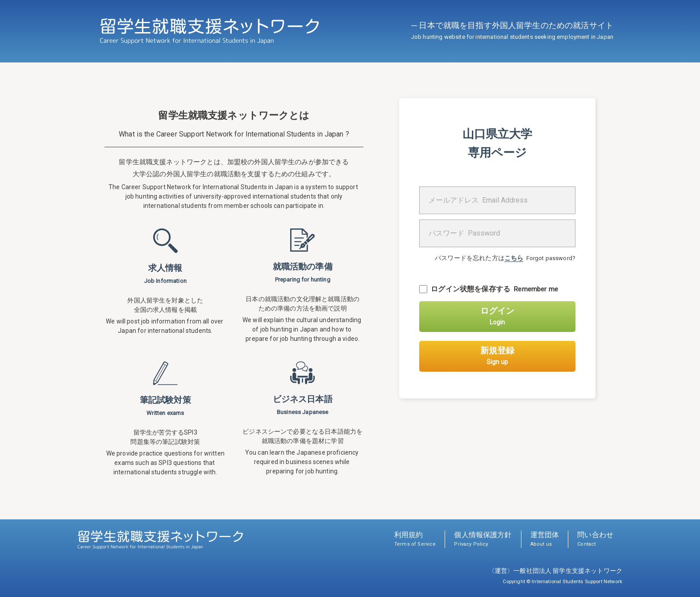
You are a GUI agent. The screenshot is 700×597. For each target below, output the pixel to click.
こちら (514, 258)
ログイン (497, 316)
